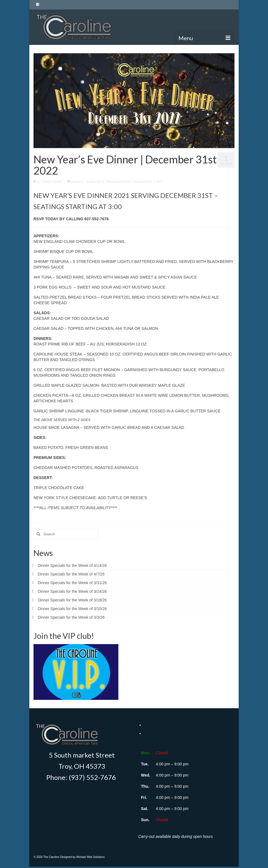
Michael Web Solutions (90, 857)
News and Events (118, 182)
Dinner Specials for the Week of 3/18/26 (72, 600)
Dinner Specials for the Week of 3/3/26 (71, 617)
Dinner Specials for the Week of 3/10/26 (72, 609)
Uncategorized (142, 182)
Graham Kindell (51, 182)
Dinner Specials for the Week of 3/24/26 (72, 591)
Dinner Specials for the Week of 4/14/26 (72, 565)
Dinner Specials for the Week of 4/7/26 (71, 574)
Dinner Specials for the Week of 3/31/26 (72, 583)
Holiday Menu (95, 182)
